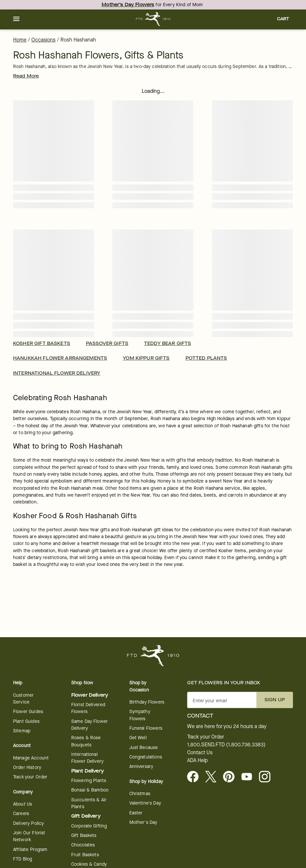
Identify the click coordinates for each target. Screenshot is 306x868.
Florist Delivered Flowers (88, 708)
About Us (23, 804)
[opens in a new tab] (249, 777)
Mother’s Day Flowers (128, 5)
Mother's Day (143, 822)
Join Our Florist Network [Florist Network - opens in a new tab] (29, 836)
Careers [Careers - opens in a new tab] (21, 814)
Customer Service (23, 699)
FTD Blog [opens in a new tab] (23, 859)
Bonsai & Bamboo (90, 790)
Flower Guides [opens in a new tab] (28, 712)
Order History (27, 767)
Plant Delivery (88, 771)
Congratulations (146, 757)
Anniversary (141, 766)
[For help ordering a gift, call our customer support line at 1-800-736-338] (153, 19)
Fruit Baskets (85, 855)
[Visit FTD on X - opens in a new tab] (213, 777)
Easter (136, 813)
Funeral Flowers (146, 728)
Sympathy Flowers (140, 715)
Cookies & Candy (89, 864)
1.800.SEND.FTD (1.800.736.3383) (226, 745)
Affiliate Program (30, 850)
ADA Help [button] (197, 760)
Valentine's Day (145, 803)
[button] (16, 19)
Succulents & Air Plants (89, 803)
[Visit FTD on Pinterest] (231, 777)
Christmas (140, 794)
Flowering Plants (89, 781)
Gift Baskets (84, 835)
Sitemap (22, 731)
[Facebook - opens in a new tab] (195, 777)
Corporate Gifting (89, 826)
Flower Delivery (90, 695)
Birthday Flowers (147, 702)
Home (20, 40)
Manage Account (31, 758)
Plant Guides (26, 721)
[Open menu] (16, 19)
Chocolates (83, 845)
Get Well (138, 738)
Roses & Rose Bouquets (86, 741)
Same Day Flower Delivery (89, 725)
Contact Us (200, 753)
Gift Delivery (86, 816)
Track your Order (30, 777)
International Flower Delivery (87, 758)
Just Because (144, 748)
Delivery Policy (28, 823)
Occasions (43, 40)
